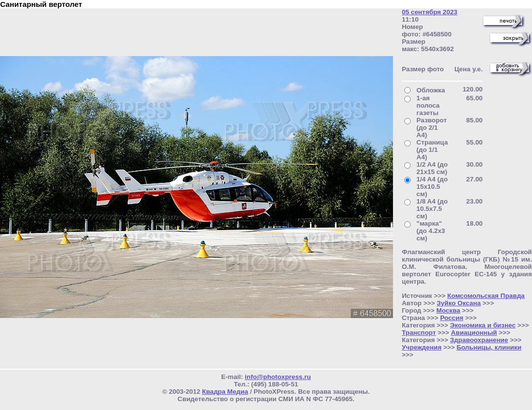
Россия (452, 318)
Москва (448, 310)
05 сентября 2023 (430, 12)
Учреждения (422, 347)
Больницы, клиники (489, 347)
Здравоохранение (479, 340)
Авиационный (474, 333)
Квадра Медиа (225, 392)
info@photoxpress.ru (278, 377)
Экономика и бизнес (483, 325)
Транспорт (419, 333)
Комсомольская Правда (486, 296)
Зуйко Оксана (459, 303)
